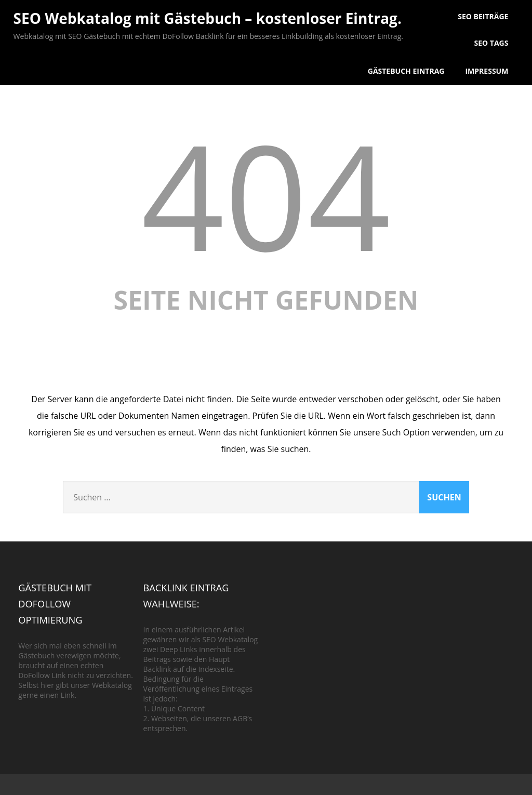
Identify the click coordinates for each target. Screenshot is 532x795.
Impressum (487, 71)
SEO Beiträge (483, 16)
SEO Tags (491, 43)
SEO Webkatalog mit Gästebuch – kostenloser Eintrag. (208, 18)
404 (266, 195)
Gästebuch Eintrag (406, 71)
